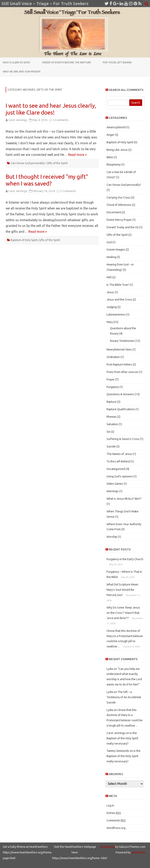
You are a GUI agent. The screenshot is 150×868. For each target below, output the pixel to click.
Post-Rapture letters (119, 364)
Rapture (112, 402)
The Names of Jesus (119, 454)
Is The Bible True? (118, 285)
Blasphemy (114, 165)
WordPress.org (116, 828)
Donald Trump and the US (123, 227)
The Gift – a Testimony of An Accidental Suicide (124, 697)
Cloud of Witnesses (119, 205)
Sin (108, 432)
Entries (114, 813)
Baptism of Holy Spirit (24, 240)
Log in (110, 805)
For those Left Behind (117, 62)
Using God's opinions (120, 476)
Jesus (110, 292)
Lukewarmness (116, 314)
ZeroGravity (107, 847)
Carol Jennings (18, 120)
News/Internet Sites (119, 350)
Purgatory (113, 387)
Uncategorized (116, 469)
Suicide (111, 446)
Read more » (77, 155)
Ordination (113, 357)
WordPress (138, 852)
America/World (116, 127)
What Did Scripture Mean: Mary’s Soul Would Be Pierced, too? (123, 590)
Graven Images (116, 250)
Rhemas (112, 417)
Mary (110, 322)
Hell (109, 277)
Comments (116, 820)
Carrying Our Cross (119, 198)
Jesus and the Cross (119, 300)
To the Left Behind (118, 461)
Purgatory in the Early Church (125, 559)
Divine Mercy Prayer (119, 220)
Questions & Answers (120, 394)
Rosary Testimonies (122, 341)
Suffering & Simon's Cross (123, 439)
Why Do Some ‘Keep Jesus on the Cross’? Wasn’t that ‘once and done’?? (123, 613)
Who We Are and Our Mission (22, 72)
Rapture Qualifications (121, 409)
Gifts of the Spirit (57, 163)
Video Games (115, 484)
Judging (112, 307)
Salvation (112, 424)
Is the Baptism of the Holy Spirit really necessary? (122, 738)
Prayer (111, 379)
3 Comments (68, 191)
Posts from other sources (122, 372)
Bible (110, 157)
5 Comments (61, 120)
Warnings (113, 491)
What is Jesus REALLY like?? (124, 499)
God (109, 242)
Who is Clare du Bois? (17, 62)
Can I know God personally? (28, 163)
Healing (111, 257)
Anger (110, 135)
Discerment (114, 212)
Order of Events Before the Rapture (66, 62)
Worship (112, 537)
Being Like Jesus (117, 150)
